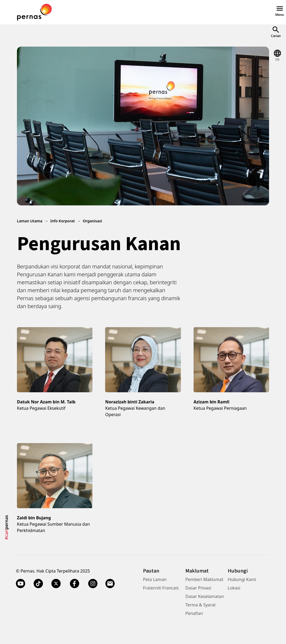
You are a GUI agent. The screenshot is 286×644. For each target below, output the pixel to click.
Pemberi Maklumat (204, 579)
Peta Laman (155, 579)
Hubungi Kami (242, 579)
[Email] (111, 584)
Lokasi (234, 588)
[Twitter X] (56, 584)
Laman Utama (30, 221)
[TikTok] (38, 584)
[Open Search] (276, 32)
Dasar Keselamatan (205, 596)
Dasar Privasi (198, 588)
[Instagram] (93, 584)
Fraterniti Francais (161, 588)
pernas (6, 527)
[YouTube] (21, 584)
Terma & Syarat (200, 605)
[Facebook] (74, 584)
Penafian (194, 613)
